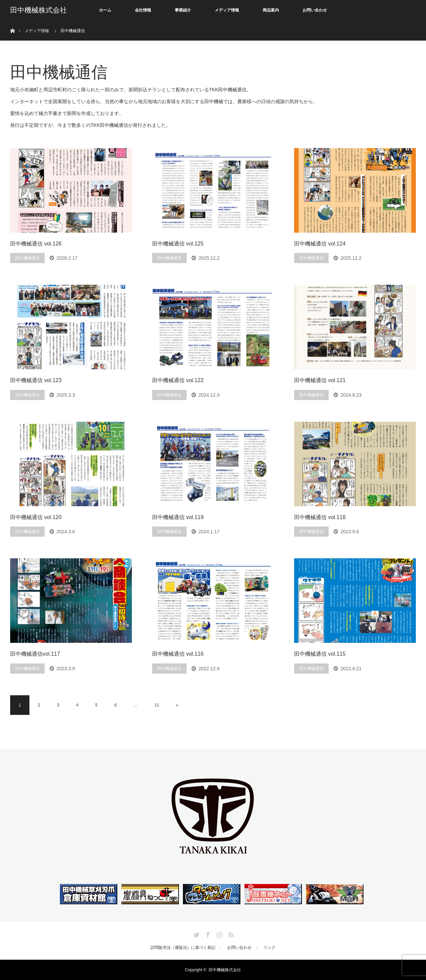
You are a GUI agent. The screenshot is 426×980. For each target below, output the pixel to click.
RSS (230, 934)
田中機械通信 (27, 258)
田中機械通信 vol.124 (320, 244)
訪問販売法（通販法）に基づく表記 (183, 948)
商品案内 (271, 10)
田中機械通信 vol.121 (320, 380)
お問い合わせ (315, 10)
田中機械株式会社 (39, 10)
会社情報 (143, 10)
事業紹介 (183, 10)
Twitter (196, 934)
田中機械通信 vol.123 (36, 380)
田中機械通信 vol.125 (178, 244)
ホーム (105, 10)
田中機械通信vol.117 (35, 654)
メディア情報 (227, 10)
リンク (269, 948)
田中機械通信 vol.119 (178, 517)
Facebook (207, 934)
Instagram (219, 934)
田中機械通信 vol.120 (36, 517)
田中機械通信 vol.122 (178, 380)
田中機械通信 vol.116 (178, 654)
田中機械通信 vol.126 (36, 244)
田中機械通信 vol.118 (320, 517)
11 (157, 705)
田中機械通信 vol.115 (320, 654)
